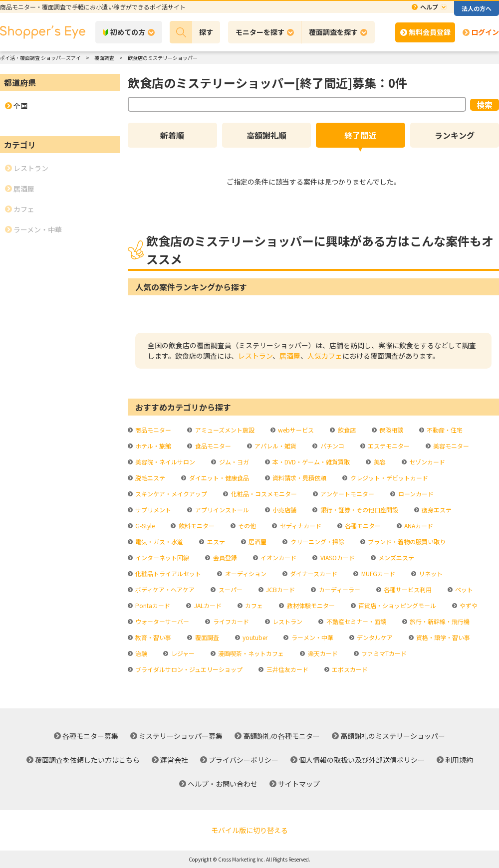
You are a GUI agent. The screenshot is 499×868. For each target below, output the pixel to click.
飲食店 (346, 430)
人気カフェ (325, 356)
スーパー (230, 589)
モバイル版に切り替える (249, 830)
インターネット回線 (161, 557)
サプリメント (152, 510)
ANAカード (418, 526)
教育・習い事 (152, 637)
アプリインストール (221, 510)
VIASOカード (337, 557)
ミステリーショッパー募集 (181, 736)
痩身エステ (436, 510)
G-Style (144, 526)
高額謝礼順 (266, 135)
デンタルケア (374, 637)
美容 (379, 462)
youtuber (254, 637)
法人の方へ (477, 8)
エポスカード (349, 669)
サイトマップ (299, 784)
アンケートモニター (347, 494)
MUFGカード (377, 573)
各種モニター (362, 526)
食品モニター (212, 446)
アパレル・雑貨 (275, 446)
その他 (246, 526)
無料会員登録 (430, 32)
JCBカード (280, 589)
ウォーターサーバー (161, 621)
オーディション (245, 573)
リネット (430, 573)
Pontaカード (152, 605)
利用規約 (459, 760)
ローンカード (415, 494)
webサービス (295, 430)
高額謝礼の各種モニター (281, 736)
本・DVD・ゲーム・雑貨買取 (310, 462)
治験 (140, 653)
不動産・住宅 (444, 430)
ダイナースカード (313, 573)
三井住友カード (287, 669)
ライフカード (230, 621)
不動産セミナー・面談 (356, 621)
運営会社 (174, 760)
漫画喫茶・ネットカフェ (250, 653)
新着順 (172, 135)
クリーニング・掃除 (317, 542)
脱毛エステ (149, 478)
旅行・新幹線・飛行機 (439, 621)
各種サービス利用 (407, 589)
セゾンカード (426, 462)
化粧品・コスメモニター (263, 494)
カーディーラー (339, 589)
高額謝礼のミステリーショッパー (393, 736)
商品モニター (152, 430)
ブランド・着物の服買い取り (406, 542)
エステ (215, 542)
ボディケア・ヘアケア (164, 589)
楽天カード (322, 653)
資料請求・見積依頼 (299, 478)
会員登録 (224, 557)
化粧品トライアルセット (167, 573)
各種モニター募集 (90, 736)
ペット (463, 589)
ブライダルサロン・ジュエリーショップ (188, 669)
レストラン (255, 356)
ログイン (485, 32)
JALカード (207, 605)
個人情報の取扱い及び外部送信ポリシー (362, 760)
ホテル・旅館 (152, 446)
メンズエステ (395, 557)
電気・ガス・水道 (158, 542)
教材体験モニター (310, 605)
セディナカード (300, 526)
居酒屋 (290, 356)
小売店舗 (284, 510)
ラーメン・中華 (312, 637)
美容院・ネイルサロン (164, 462)
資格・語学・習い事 (442, 637)
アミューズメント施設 (224, 430)
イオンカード (278, 557)
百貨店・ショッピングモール (396, 605)
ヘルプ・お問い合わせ (223, 784)
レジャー (182, 653)
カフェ (253, 605)
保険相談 (390, 430)
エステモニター (388, 446)
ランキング (455, 135)
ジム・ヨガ (233, 462)
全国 (20, 106)
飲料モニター (196, 526)
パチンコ (332, 446)
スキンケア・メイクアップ (170, 494)
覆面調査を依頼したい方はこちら (87, 760)
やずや (468, 605)
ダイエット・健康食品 (218, 478)
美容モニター (450, 446)
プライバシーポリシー (244, 760)
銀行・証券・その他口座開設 (359, 510)
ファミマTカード (383, 653)
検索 (485, 105)
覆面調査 (206, 637)
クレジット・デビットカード (388, 478)
